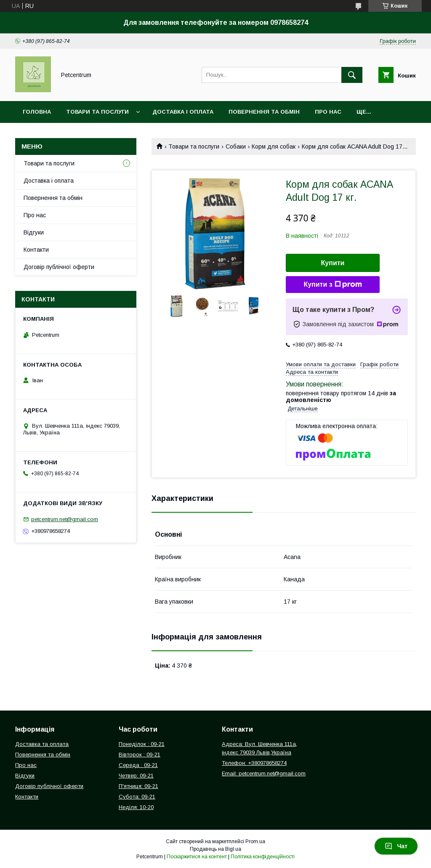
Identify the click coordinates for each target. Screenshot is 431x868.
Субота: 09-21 (137, 797)
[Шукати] (352, 75)
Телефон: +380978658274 (254, 763)
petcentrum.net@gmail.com (65, 519)
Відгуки (34, 232)
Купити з (333, 285)
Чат (396, 846)
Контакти (36, 250)
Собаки (236, 146)
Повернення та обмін (264, 112)
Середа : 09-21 (138, 765)
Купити (333, 263)
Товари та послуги (97, 112)
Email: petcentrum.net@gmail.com (264, 773)
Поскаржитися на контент (197, 857)
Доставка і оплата (183, 112)
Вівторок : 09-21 (140, 755)
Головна (37, 112)
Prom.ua (255, 841)
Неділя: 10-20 (136, 807)
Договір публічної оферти (59, 267)
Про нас (328, 112)
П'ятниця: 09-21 (138, 786)
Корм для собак (274, 146)
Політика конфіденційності (263, 857)
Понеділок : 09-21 (142, 744)
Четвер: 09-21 (136, 776)
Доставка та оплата (42, 744)
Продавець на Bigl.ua (215, 849)
